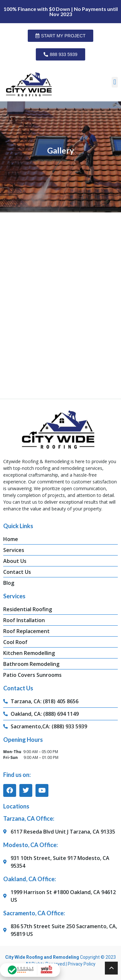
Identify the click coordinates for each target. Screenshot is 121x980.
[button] (115, 82)
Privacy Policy (82, 964)
